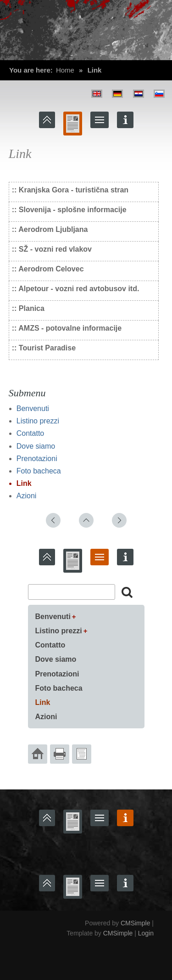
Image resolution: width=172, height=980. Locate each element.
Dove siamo (36, 446)
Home (65, 70)
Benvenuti (33, 408)
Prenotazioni (37, 459)
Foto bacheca (39, 471)
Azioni (27, 496)
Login (146, 933)
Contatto (30, 433)
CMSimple (136, 923)
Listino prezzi (38, 421)
